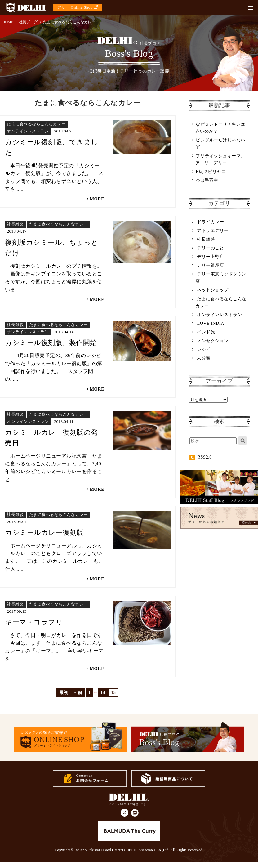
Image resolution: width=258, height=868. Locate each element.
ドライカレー (210, 222)
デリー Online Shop (78, 7)
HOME (8, 22)
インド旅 (206, 332)
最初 (64, 692)
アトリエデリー (213, 230)
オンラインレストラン (219, 315)
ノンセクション (213, 341)
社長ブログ (28, 22)
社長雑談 (206, 239)
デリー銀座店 (210, 265)
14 (103, 692)
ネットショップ (213, 290)
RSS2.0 (201, 457)
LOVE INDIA (211, 323)
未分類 (204, 358)
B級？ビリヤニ (211, 172)
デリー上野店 (210, 257)
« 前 (78, 692)
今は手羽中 (207, 180)
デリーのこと (210, 248)
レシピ (204, 349)
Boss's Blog (129, 48)
